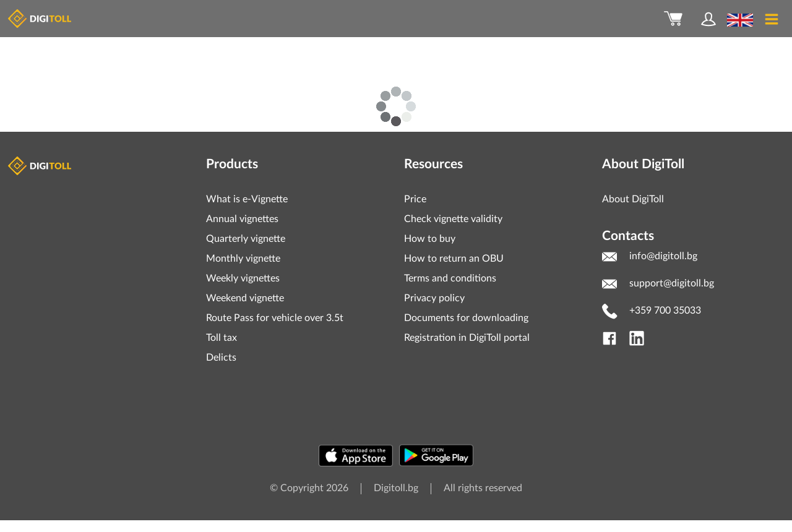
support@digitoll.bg (672, 283)
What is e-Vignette (247, 199)
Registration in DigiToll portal (467, 338)
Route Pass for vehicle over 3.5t (275, 318)
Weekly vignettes (243, 278)
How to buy (430, 239)
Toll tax (222, 338)
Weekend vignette (245, 298)
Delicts (221, 358)
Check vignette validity (453, 219)
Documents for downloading (466, 318)
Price (415, 199)
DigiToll (41, 19)
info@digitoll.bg (663, 256)
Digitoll (41, 166)
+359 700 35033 (665, 311)
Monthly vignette (243, 259)
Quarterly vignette (246, 239)
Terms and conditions (450, 278)
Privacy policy (434, 298)
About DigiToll (633, 199)
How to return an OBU (454, 259)
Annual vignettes (242, 219)
